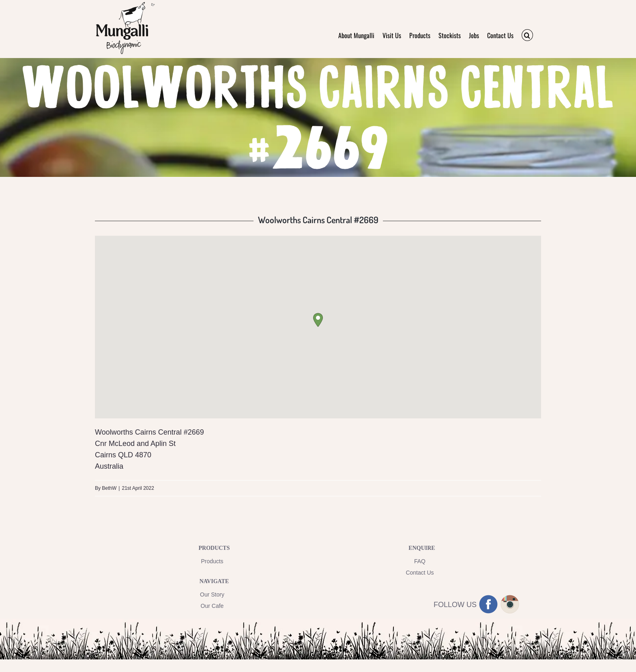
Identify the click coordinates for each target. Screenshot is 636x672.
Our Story (212, 594)
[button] (527, 35)
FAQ (420, 561)
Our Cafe (212, 606)
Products (212, 561)
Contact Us (420, 573)
